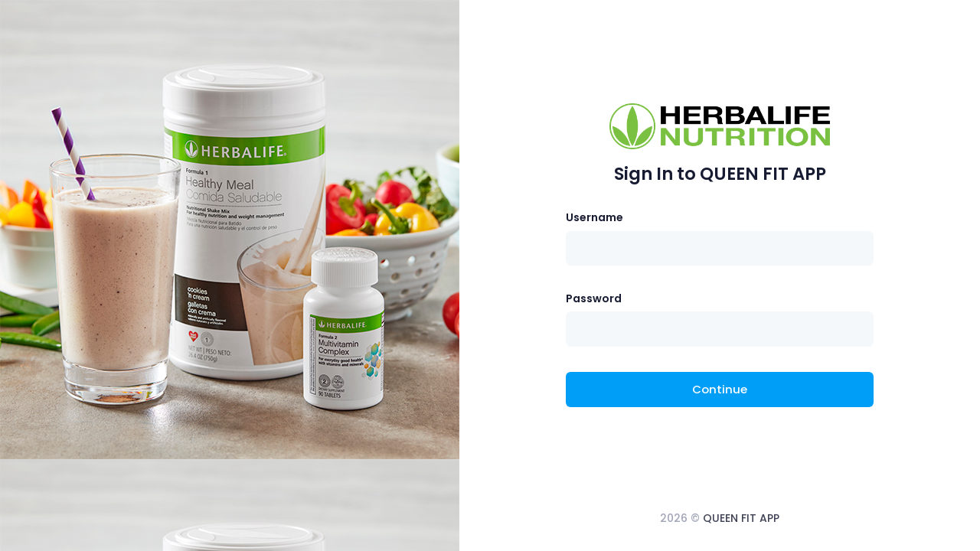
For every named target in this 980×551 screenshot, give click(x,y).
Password (594, 298)
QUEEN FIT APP (741, 518)
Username (595, 217)
